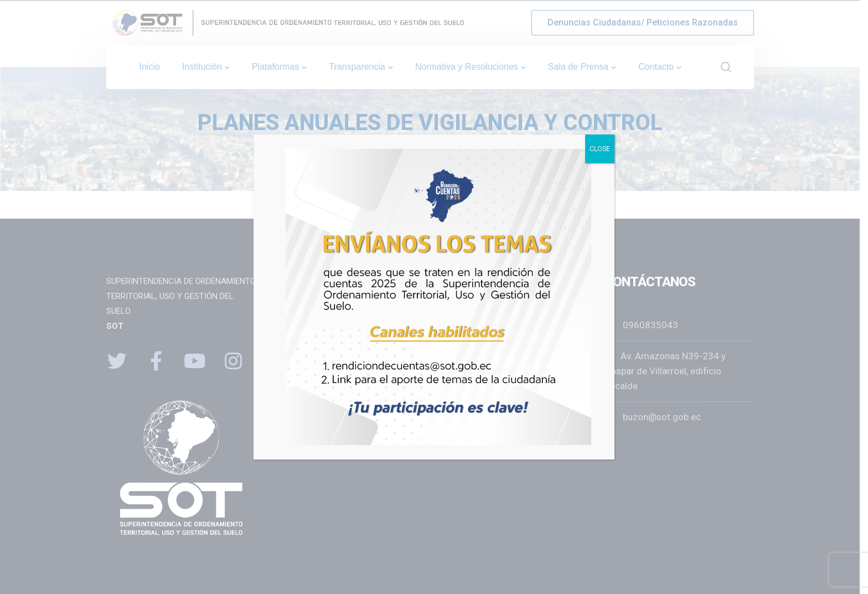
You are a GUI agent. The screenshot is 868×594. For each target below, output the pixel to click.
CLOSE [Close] (600, 149)
